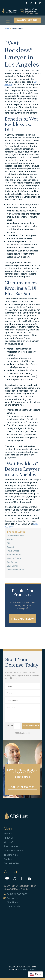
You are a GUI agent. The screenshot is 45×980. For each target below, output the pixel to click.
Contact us (12, 898)
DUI (9, 543)
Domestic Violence (16, 536)
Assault (10, 547)
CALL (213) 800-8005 (27, 20)
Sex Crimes (12, 562)
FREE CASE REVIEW (23, 619)
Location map (22, 777)
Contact (8, 859)
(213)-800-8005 (31, 13)
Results (8, 834)
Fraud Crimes (13, 551)
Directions (12, 902)
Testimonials (11, 855)
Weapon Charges (15, 558)
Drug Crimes (13, 566)
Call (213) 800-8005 (17, 894)
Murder (10, 539)
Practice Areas (12, 846)
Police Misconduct (15, 570)
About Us (9, 838)
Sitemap (32, 970)
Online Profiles (12, 863)
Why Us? (8, 842)
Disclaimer (23, 970)
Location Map (14, 906)
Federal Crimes (14, 554)
